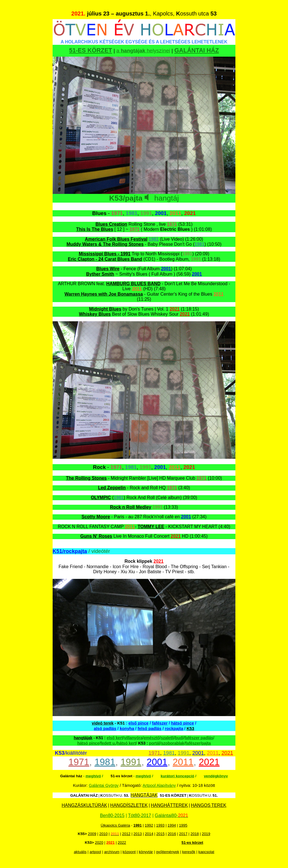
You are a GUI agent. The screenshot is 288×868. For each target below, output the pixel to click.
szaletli (167, 738)
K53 (191, 728)
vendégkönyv (216, 776)
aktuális (80, 852)
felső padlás (149, 728)
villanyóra (133, 738)
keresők (189, 852)
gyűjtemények (168, 852)
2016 (172, 834)
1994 (172, 825)
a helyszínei (143, 51)
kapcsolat (206, 852)
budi (179, 738)
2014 (149, 834)
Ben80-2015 (112, 815)
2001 (198, 753)
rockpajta (174, 728)
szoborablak (173, 743)
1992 (149, 825)
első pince (139, 723)
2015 (161, 834)
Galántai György (104, 785)
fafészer (160, 723)
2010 (103, 834)
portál (154, 743)
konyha (127, 728)
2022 (122, 842)
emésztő (152, 738)
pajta (206, 743)
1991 (184, 753)
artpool (95, 852)
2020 (99, 842)
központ (129, 852)
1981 (169, 753)
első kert (115, 738)
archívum (112, 852)
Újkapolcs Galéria (115, 825)
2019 (206, 834)
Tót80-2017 (139, 815)
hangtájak (83, 738)
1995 (183, 825)
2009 (92, 834)
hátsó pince (182, 723)
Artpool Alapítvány (159, 785)
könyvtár (146, 852)
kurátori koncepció (177, 776)
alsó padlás (105, 728)
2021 (227, 753)
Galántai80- (171, 815)
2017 (183, 834)
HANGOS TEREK (209, 805)
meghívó (93, 776)
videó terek (103, 723)
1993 (160, 825)
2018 (195, 834)
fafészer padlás (199, 738)
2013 (138, 834)
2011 (213, 753)
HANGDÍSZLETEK (129, 805)
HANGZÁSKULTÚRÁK (84, 805)
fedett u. (108, 743)
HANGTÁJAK (144, 795)
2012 (126, 834)
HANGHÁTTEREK (169, 805)
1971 (154, 753)
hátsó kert (127, 743)
